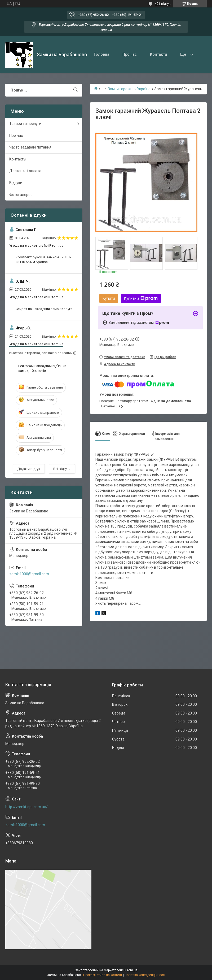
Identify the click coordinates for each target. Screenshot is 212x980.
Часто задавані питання (30, 147)
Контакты (18, 159)
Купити (109, 298)
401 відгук (163, 4)
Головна (101, 54)
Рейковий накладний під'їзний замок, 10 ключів (42, 368)
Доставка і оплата (25, 171)
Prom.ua (131, 970)
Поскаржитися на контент (103, 975)
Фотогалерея (21, 195)
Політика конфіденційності (145, 975)
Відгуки (16, 183)
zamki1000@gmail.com (29, 574)
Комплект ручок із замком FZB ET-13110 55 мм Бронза (43, 260)
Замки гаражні (121, 89)
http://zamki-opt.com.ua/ (26, 807)
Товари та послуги (25, 124)
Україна (144, 89)
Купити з (141, 298)
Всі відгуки (62, 469)
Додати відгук (29, 469)
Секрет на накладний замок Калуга (44, 309)
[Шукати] (76, 90)
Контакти (158, 54)
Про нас (130, 54)
